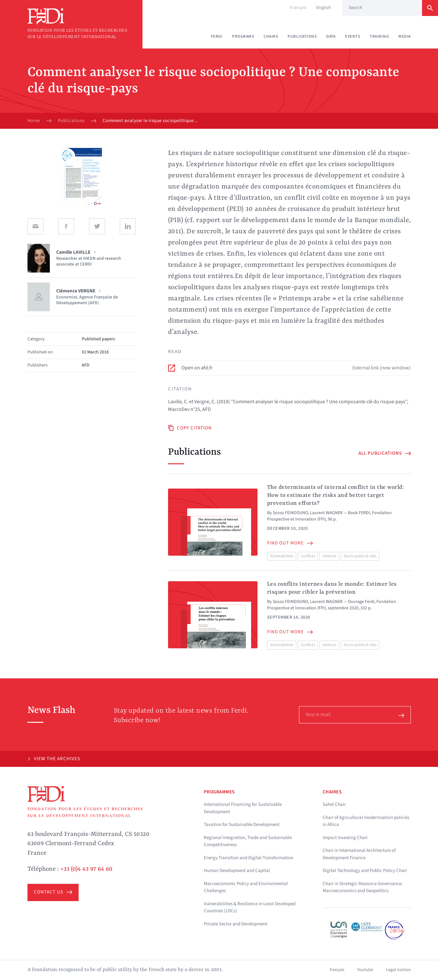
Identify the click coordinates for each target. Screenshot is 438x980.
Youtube (365, 970)
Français (298, 8)
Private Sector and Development (236, 924)
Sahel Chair (334, 804)
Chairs (271, 36)
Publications (302, 36)
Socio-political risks (360, 556)
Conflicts (308, 556)
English (324, 8)
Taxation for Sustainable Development (242, 825)
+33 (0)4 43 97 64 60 (86, 869)
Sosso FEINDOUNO (290, 513)
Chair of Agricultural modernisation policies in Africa (366, 821)
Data (331, 36)
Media (405, 36)
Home (34, 121)
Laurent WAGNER (326, 513)
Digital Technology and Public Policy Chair (365, 871)
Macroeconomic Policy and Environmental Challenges (246, 887)
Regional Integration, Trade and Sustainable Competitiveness (248, 841)
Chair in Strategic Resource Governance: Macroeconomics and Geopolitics (363, 887)
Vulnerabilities (282, 556)
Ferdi (217, 36)
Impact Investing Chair (345, 838)
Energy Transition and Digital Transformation (249, 858)
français (337, 970)
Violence (329, 556)
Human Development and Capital (237, 871)
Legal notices (398, 970)
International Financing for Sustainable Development (243, 808)
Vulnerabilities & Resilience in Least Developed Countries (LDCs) (250, 907)
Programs (243, 36)
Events (353, 36)
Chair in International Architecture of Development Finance (359, 854)
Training (379, 36)
